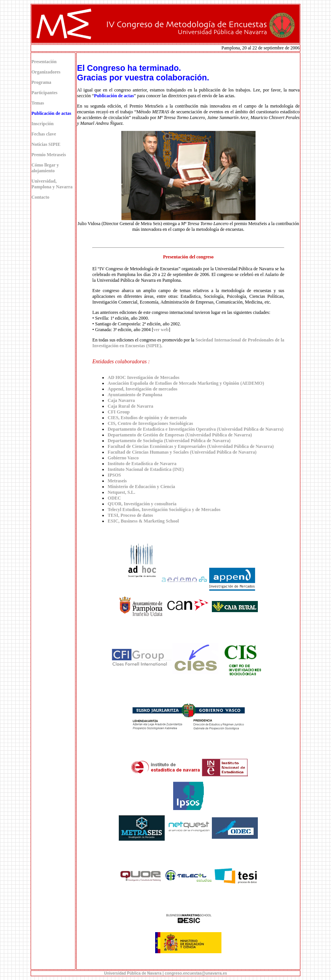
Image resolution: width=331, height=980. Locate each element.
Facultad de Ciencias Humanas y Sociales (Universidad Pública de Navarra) (182, 452)
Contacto (40, 197)
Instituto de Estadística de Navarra (142, 464)
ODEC (114, 498)
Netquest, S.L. (121, 492)
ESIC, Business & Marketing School (143, 521)
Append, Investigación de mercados (143, 389)
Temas (38, 103)
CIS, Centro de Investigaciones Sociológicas (150, 423)
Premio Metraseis (49, 155)
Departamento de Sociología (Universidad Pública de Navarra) (169, 441)
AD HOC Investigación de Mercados (143, 377)
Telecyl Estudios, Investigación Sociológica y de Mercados (164, 510)
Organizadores (46, 72)
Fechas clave (44, 134)
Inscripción (43, 124)
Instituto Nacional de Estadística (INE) (146, 469)
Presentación (44, 62)
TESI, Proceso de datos (130, 515)
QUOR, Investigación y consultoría (142, 504)
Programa (41, 82)
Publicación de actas (114, 96)
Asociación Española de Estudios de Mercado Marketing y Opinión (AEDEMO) (186, 383)
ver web (161, 330)
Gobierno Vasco (123, 458)
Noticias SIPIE (46, 144)
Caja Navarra (121, 400)
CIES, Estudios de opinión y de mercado (147, 418)
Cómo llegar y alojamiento (45, 168)
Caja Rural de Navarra (130, 406)
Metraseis (117, 481)
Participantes (44, 93)
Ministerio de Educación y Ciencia (141, 487)
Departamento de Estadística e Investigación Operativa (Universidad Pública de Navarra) (196, 429)
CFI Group (119, 412)
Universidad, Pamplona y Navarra (52, 184)
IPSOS (114, 475)
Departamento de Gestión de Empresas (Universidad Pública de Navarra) (180, 435)
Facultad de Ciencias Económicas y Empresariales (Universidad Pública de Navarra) (191, 446)
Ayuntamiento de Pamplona (135, 395)
